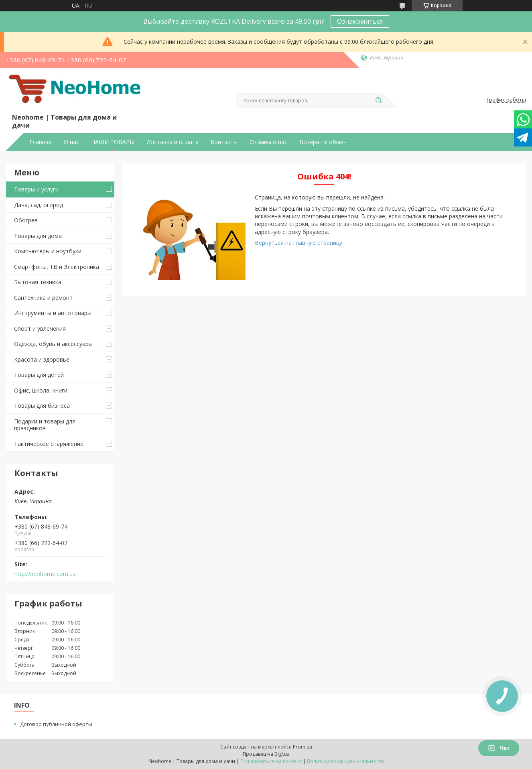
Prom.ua (303, 747)
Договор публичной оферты (56, 724)
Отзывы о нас (268, 142)
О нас (71, 142)
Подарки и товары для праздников (45, 425)
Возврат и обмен (323, 142)
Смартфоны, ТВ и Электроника (57, 267)
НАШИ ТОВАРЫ (113, 142)
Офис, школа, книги (41, 390)
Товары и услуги (36, 189)
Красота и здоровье (42, 359)
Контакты (224, 142)
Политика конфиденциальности (345, 761)
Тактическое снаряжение (49, 444)
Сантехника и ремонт (43, 298)
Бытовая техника (38, 282)
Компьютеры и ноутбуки (48, 251)
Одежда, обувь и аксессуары (53, 344)
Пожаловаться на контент (271, 761)
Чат (499, 748)
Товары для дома (38, 236)
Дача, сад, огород (39, 205)
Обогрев (26, 220)
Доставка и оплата (173, 142)
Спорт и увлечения (40, 329)
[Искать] (378, 101)
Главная (41, 142)
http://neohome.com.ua (45, 574)
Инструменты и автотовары (53, 313)
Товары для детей (39, 375)
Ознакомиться (360, 21)
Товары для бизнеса (42, 406)
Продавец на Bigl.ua (266, 754)
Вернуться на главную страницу (298, 243)
